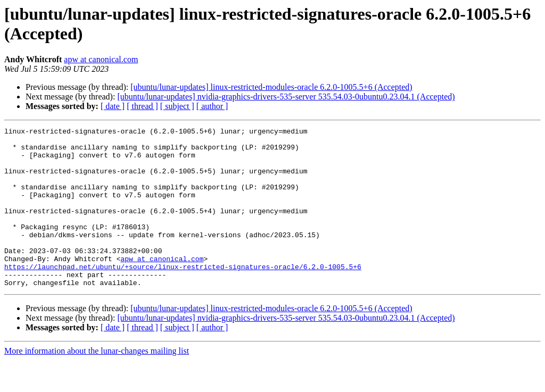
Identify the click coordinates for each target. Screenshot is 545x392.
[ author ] (212, 106)
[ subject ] (177, 106)
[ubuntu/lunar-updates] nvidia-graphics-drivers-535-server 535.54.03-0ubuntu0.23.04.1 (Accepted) (286, 97)
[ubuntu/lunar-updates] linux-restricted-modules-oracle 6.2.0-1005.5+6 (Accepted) (271, 87)
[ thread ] (142, 106)
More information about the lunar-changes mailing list (97, 383)
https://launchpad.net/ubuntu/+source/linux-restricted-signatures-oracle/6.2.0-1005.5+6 (183, 295)
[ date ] (113, 106)
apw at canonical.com (101, 59)
